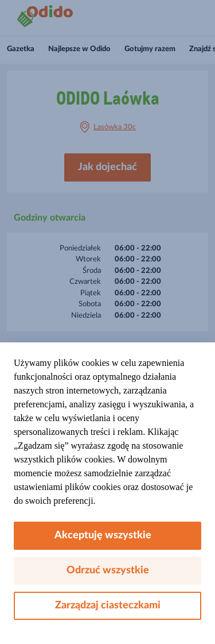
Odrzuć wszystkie (108, 570)
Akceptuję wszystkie (107, 535)
